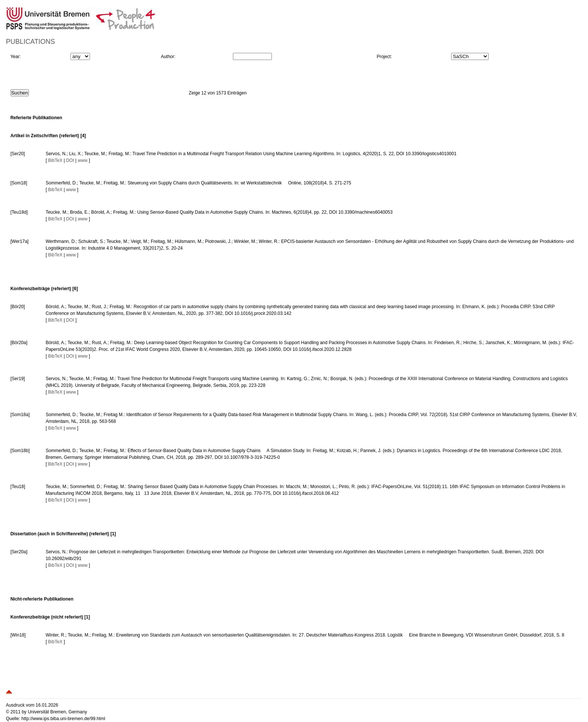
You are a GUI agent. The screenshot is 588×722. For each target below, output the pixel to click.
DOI (70, 160)
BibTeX (55, 160)
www (82, 160)
